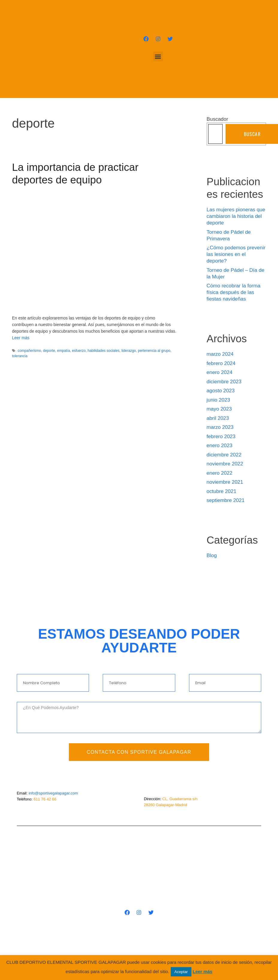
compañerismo (29, 351)
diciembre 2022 (224, 455)
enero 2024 (220, 372)
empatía (64, 351)
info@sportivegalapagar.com (53, 793)
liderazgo (129, 351)
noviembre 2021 (225, 482)
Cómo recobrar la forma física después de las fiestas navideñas (234, 292)
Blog (212, 555)
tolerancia (20, 356)
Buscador (217, 119)
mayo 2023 (219, 409)
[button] (158, 56)
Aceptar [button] (181, 972)
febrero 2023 (221, 437)
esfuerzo (79, 351)
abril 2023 (218, 418)
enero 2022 (220, 473)
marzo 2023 (220, 427)
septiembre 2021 (226, 500)
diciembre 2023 (224, 382)
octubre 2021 (222, 491)
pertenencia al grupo (154, 351)
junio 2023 (218, 400)
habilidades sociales (103, 351)
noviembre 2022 (225, 464)
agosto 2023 (221, 391)
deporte (49, 351)
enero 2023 (220, 445)
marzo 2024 (220, 354)
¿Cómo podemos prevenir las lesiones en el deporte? (236, 254)
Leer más (21, 338)
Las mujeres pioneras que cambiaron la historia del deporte (236, 216)
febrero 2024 (221, 363)
